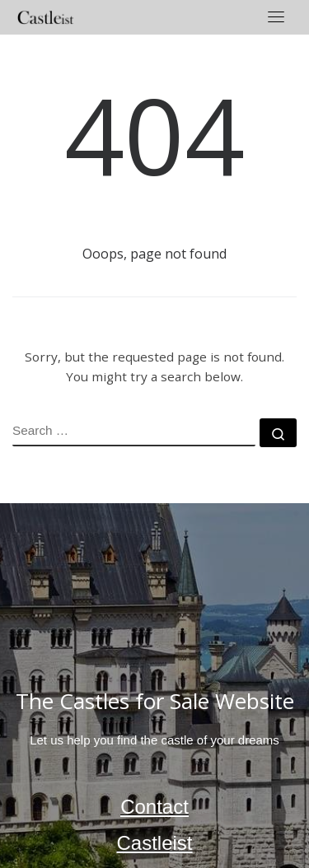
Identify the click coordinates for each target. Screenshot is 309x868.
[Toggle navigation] (276, 16)
